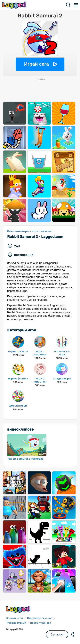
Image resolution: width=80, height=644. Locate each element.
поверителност (41, 623)
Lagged (15, 5)
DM (73, 634)
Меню (76, 5)
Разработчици (16, 623)
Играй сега (37, 64)
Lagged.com (19, 609)
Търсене (68, 5)
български (57, 635)
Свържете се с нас (40, 618)
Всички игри (14, 618)
